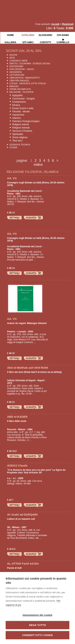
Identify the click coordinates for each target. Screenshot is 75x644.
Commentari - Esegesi (24, 99)
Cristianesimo (19, 102)
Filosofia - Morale (21, 112)
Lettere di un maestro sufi (21, 519)
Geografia (16, 72)
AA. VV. (12, 178)
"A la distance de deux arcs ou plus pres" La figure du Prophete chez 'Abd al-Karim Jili (36, 471)
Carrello (63, 39)
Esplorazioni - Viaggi (22, 69)
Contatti (45, 42)
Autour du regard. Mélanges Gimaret (27, 323)
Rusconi (12, 429)
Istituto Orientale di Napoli (21, 380)
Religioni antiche (21, 124)
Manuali (14, 86)
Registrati (68, 24)
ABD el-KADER (17, 417)
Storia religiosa (20, 137)
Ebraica (16, 105)
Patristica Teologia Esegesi (26, 121)
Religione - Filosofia (21, 92)
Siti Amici (28, 42)
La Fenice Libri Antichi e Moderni (33, 6)
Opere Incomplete (20, 89)
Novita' (13, 55)
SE (9, 527)
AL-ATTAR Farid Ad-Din (23, 564)
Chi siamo (63, 35)
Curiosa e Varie (18, 61)
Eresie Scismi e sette (23, 108)
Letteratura (17, 75)
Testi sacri (17, 141)
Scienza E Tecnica (20, 145)
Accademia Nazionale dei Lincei (24, 191)
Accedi (55, 24)
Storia (13, 147)
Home (10, 35)
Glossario (45, 35)
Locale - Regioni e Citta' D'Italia (28, 83)
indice (38, 165)
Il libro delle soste (17, 421)
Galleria (10, 42)
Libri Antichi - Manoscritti (25, 78)
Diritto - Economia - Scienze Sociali (30, 63)
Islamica (16, 118)
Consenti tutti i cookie (37, 635)
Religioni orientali (21, 128)
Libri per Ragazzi (19, 81)
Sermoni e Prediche (22, 131)
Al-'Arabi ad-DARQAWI (22, 514)
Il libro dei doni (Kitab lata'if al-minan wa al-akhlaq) (34, 372)
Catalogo (28, 35)
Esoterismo (16, 66)
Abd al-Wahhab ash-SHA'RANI (28, 368)
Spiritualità (18, 134)
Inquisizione (18, 115)
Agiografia (17, 95)
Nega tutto (38, 625)
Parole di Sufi (14, 568)
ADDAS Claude (17, 465)
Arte (12, 58)
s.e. (9, 478)
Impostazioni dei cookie (38, 615)
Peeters (11, 332)
